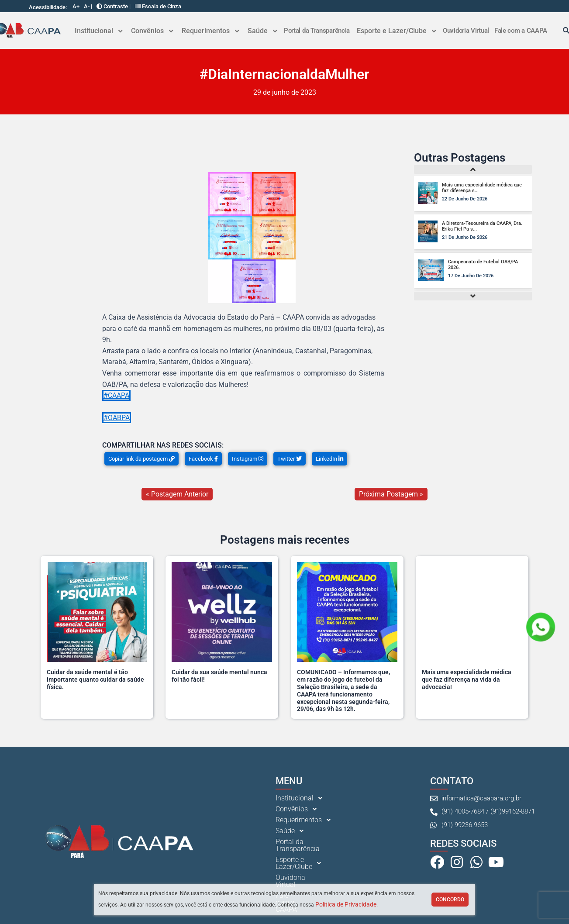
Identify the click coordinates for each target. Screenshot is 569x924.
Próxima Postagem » (391, 494)
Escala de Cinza (158, 6)
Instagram (248, 459)
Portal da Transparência (317, 31)
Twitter (290, 459)
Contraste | (114, 6)
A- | (88, 6)
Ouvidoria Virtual (466, 31)
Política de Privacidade (346, 904)
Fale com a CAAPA (521, 31)
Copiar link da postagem (141, 459)
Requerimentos (210, 31)
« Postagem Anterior (177, 494)
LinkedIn (329, 459)
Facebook (203, 459)
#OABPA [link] (117, 418)
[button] (98, 31)
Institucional (98, 31)
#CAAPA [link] (116, 395)
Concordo (450, 900)
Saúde (262, 31)
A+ (76, 6)
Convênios (152, 31)
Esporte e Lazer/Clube (396, 31)
